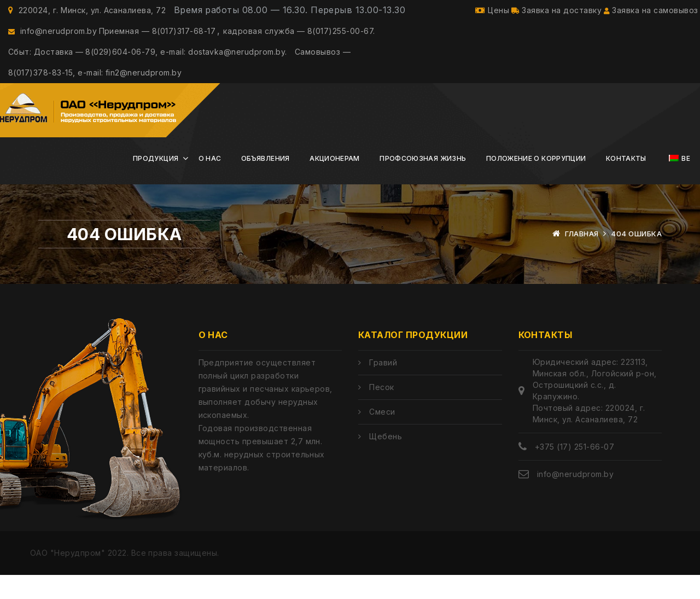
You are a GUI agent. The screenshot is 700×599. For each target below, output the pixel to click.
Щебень (386, 460)
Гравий (383, 386)
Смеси (382, 436)
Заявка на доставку (551, 13)
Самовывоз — (328, 67)
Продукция (156, 182)
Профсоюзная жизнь (423, 182)
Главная (582, 258)
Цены (485, 13)
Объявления (266, 182)
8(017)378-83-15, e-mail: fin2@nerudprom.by (95, 94)
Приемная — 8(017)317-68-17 (159, 40)
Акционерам (335, 182)
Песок (381, 411)
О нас (210, 182)
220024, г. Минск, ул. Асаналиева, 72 (87, 13)
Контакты (626, 182)
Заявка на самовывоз (648, 13)
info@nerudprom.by (52, 40)
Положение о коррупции (536, 182)
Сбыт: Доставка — (46, 67)
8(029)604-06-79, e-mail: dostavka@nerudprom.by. (189, 67)
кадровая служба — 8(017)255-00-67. (304, 40)
